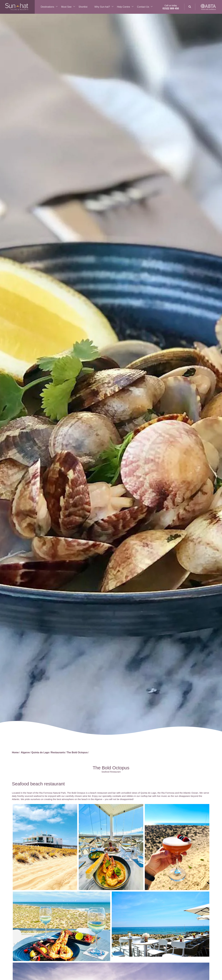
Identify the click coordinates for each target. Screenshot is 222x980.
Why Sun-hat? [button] (102, 7)
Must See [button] (66, 7)
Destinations (47, 7)
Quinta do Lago (40, 752)
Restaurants (58, 752)
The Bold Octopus (77, 752)
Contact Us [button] (143, 7)
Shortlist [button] (83, 7)
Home (15, 752)
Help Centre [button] (123, 7)
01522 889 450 (171, 8)
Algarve (25, 752)
